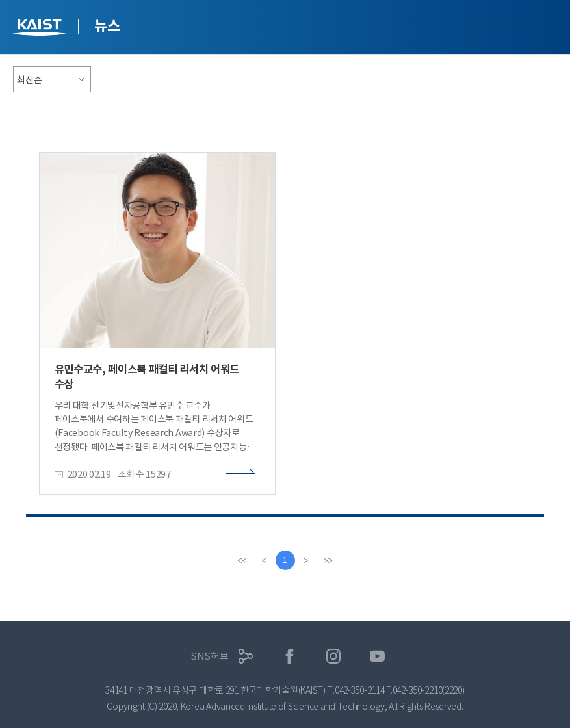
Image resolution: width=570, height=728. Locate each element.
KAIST (41, 29)
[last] (328, 560)
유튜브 (377, 656)
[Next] (306, 560)
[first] (242, 560)
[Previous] (265, 560)
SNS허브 (210, 656)
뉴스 (107, 26)
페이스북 (290, 656)
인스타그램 (334, 656)
